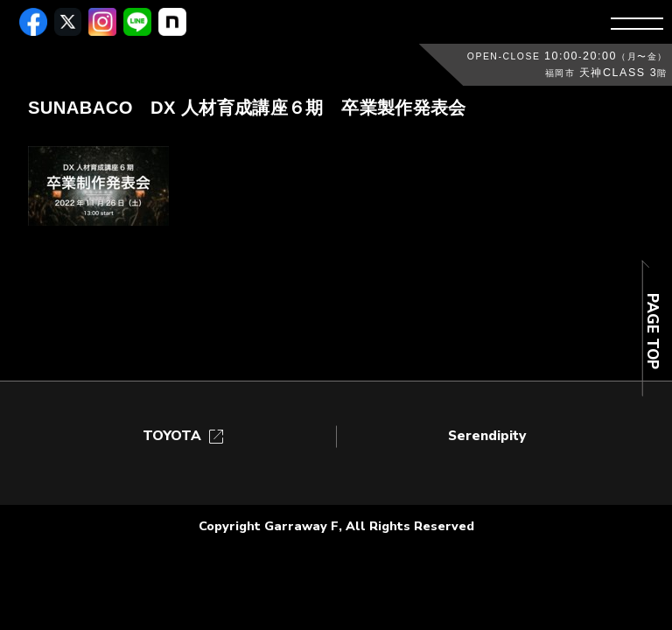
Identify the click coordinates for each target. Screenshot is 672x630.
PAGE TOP (651, 331)
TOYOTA (185, 436)
